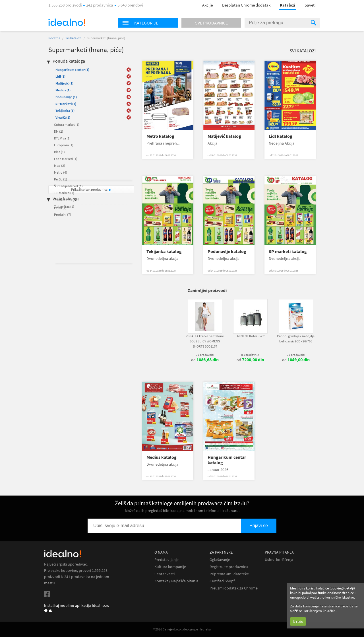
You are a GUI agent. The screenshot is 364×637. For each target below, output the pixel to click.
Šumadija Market (68, 186)
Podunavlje (66, 97)
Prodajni (63, 214)
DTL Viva (62, 138)
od (205, 360)
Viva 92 (63, 117)
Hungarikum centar (72, 70)
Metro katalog (160, 136)
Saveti (310, 5)
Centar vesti (165, 574)
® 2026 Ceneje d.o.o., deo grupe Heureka (182, 629)
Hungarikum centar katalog (227, 460)
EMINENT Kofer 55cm (250, 336)
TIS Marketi (64, 193)
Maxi (60, 166)
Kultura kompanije (170, 567)
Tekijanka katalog (164, 251)
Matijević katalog (224, 136)
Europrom (64, 145)
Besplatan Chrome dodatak (246, 5)
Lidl (60, 76)
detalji (349, 588)
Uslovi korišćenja (279, 560)
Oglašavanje (220, 560)
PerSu (61, 179)
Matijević (64, 83)
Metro (61, 172)
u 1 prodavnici (205, 355)
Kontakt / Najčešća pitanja (176, 581)
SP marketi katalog (288, 251)
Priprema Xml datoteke (229, 574)
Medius (63, 90)
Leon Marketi (66, 159)
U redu (298, 621)
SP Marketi (66, 104)
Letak (60, 208)
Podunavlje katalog (227, 251)
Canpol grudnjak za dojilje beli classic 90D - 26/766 (296, 339)
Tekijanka (65, 111)
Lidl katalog (281, 136)
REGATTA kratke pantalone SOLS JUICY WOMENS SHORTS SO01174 (205, 341)
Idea (59, 152)
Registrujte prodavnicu (229, 567)
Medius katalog (162, 457)
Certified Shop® (222, 581)
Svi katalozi (74, 38)
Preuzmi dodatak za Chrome (234, 588)
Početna (54, 38)
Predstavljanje (167, 560)
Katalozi (288, 5)
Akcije (207, 5)
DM (59, 131)
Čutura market (67, 125)
